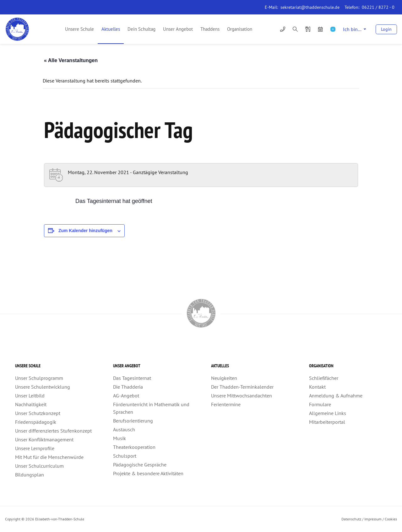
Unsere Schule (79, 29)
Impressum (373, 519)
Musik (120, 438)
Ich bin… (354, 29)
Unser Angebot (178, 29)
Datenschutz (351, 519)
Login (386, 29)
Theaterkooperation (134, 447)
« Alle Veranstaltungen (71, 60)
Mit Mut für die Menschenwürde (49, 457)
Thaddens (210, 29)
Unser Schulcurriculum (39, 466)
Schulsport (125, 456)
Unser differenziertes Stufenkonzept (53, 431)
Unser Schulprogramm (39, 378)
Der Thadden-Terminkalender (242, 387)
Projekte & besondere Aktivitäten (148, 473)
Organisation (240, 29)
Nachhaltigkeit (31, 404)
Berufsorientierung (133, 421)
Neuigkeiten (224, 378)
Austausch (124, 429)
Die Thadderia (128, 387)
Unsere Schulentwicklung (43, 387)
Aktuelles (111, 29)
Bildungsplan (30, 475)
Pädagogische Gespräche (140, 465)
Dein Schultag (141, 29)
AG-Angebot (126, 396)
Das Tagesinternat (132, 378)
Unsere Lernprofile (35, 448)
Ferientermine (226, 404)
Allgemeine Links (328, 413)
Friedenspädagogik (36, 422)
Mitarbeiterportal (327, 422)
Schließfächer (324, 378)
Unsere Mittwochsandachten (242, 396)
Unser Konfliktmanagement (44, 439)
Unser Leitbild (30, 396)
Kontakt (317, 387)
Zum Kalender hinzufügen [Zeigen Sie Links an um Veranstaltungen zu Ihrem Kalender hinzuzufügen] (85, 231)
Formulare (320, 404)
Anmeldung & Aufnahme (336, 396)
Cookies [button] (391, 519)
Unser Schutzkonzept (38, 413)
